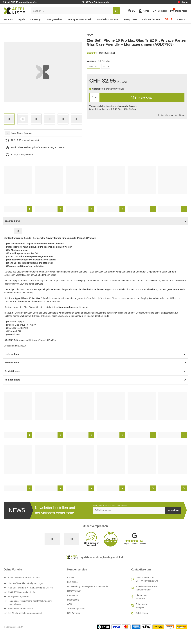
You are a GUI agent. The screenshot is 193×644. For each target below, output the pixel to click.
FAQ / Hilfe (72, 582)
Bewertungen (95, 363)
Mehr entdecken (151, 19)
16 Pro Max (93, 66)
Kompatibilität (95, 380)
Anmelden (173, 510)
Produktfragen (95, 371)
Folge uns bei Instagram (142, 606)
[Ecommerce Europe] (72, 539)
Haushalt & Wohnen (108, 19)
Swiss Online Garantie (21, 133)
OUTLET (182, 19)
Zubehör (9, 19)
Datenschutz (73, 600)
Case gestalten (54, 19)
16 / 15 (106, 66)
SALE (169, 19)
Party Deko (130, 19)
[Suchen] (116, 11)
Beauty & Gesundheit (80, 19)
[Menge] (95, 97)
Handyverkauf (74, 591)
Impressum (73, 595)
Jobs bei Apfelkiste (76, 609)
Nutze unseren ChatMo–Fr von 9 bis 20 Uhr (147, 579)
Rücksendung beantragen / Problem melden (88, 586)
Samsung (35, 19)
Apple (22, 19)
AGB (70, 604)
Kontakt (71, 578)
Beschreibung (95, 221)
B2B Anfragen (74, 613)
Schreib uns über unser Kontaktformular (147, 588)
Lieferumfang (95, 354)
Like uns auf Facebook (141, 597)
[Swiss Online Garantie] (52, 539)
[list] (43, 72)
